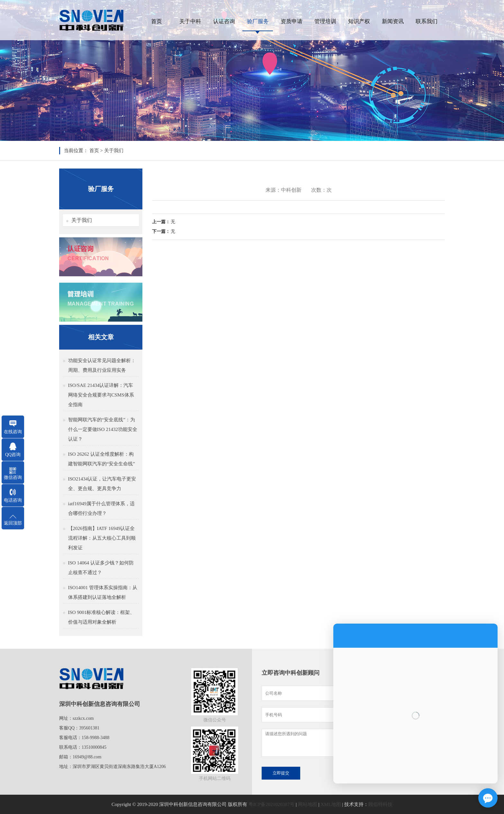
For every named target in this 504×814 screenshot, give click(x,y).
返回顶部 (13, 523)
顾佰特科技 (380, 804)
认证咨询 (224, 21)
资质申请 (292, 21)
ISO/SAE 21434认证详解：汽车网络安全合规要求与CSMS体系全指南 (101, 395)
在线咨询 (13, 432)
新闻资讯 (393, 21)
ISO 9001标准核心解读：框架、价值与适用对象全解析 (102, 617)
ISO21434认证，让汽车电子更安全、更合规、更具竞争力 (102, 484)
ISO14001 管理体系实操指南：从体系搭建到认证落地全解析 (103, 592)
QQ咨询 (13, 455)
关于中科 (190, 21)
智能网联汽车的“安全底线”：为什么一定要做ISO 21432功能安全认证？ (103, 429)
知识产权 (359, 21)
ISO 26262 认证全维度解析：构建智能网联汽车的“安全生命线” (102, 459)
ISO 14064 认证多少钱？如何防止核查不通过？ (101, 568)
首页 (157, 21)
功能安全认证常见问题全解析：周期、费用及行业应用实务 (102, 365)
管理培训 (325, 21)
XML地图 (331, 804)
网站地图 (308, 804)
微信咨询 (13, 477)
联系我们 (427, 21)
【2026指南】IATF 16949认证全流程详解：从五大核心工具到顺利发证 (102, 538)
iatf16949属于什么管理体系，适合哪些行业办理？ (102, 508)
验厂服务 (258, 21)
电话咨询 (13, 500)
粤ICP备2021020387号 (271, 804)
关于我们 (114, 151)
